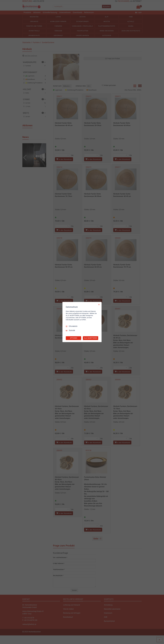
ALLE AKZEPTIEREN (91, 338)
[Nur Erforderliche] (99, 305)
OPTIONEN (74, 338)
